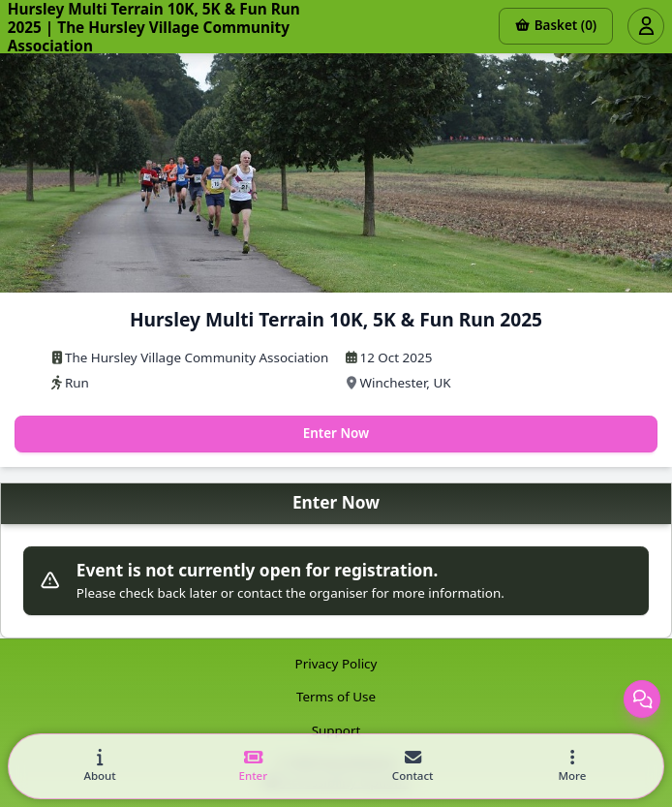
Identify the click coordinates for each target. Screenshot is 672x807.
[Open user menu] (646, 26)
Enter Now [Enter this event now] (336, 433)
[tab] (100, 767)
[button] (572, 767)
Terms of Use (336, 697)
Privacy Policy (336, 664)
